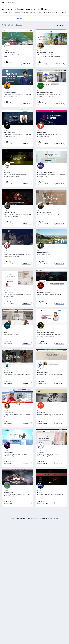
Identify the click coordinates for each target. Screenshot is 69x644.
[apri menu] (66, 2)
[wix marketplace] (9, 2)
